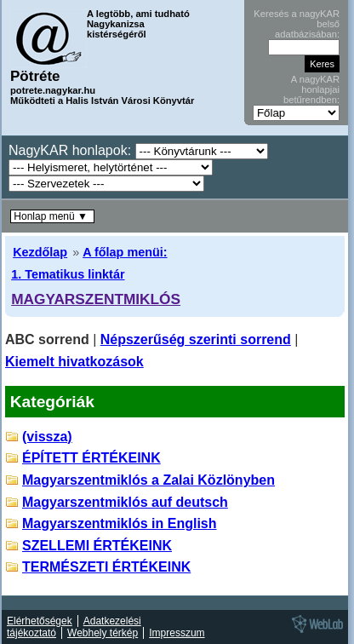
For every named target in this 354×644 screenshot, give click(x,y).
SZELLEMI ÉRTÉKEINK (97, 546)
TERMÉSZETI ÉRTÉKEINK (106, 567)
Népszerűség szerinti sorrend (196, 339)
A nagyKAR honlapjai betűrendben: (311, 89)
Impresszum (177, 633)
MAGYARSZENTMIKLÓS (96, 299)
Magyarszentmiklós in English (120, 523)
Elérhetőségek (40, 621)
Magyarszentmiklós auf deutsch (125, 502)
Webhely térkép (103, 633)
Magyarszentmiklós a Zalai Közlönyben (148, 480)
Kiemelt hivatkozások (74, 362)
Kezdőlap (40, 252)
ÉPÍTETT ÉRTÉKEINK (91, 458)
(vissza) (47, 437)
